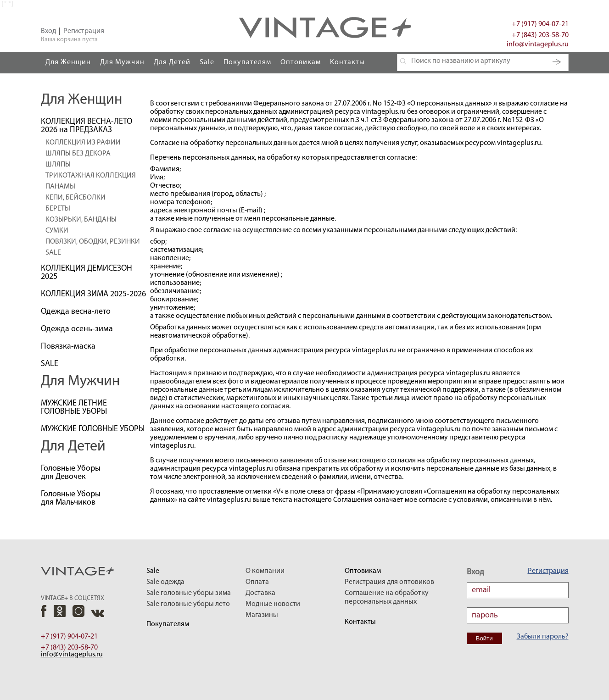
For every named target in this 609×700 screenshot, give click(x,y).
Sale (207, 62)
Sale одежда (165, 582)
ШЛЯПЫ (58, 165)
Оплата (257, 582)
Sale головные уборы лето (188, 604)
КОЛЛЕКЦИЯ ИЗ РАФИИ (83, 143)
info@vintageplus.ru (538, 44)
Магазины (262, 615)
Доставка (260, 593)
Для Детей (172, 62)
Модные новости (273, 604)
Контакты (347, 62)
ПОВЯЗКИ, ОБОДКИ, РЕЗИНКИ (93, 242)
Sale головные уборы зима (189, 593)
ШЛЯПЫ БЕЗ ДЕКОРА (78, 154)
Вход (48, 31)
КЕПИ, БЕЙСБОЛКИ (75, 198)
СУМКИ (57, 231)
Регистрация (84, 31)
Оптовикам (301, 62)
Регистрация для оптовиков (389, 582)
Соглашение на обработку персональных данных (387, 597)
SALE (53, 253)
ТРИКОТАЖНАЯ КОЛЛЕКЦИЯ (91, 176)
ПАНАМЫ (60, 187)
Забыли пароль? (543, 637)
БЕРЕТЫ (58, 209)
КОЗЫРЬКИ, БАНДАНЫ (81, 220)
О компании (265, 571)
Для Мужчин (122, 62)
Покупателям (247, 62)
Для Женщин (68, 62)
